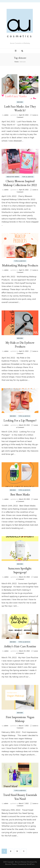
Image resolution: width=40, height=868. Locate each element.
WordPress (31, 864)
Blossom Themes (11, 864)
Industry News (13, 177)
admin (6, 115)
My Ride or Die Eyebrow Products (20, 344)
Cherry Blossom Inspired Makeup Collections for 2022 (20, 183)
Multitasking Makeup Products (20, 265)
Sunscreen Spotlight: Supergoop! (20, 570)
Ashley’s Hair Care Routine (20, 646)
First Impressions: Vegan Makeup (20, 719)
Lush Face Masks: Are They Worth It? (20, 108)
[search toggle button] (22, 51)
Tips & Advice (28, 177)
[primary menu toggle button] (16, 51)
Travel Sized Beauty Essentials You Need (20, 797)
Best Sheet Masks (20, 494)
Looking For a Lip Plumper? (20, 420)
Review (20, 102)
